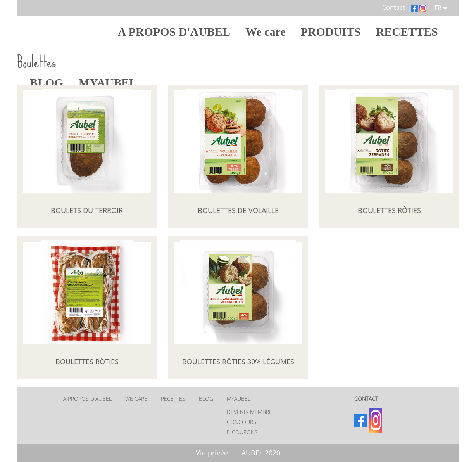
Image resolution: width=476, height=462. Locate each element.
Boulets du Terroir (87, 210)
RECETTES (407, 32)
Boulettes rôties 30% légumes (238, 362)
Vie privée (212, 453)
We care (266, 32)
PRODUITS (331, 32)
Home (69, 31)
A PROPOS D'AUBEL (174, 32)
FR (441, 8)
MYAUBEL (239, 399)
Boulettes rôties (389, 210)
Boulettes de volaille (238, 210)
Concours (241, 422)
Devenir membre (249, 412)
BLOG (206, 399)
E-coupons (242, 432)
